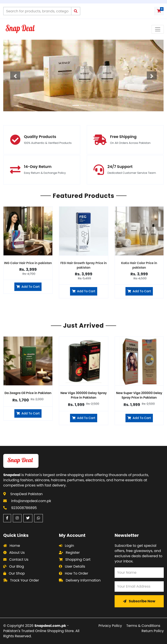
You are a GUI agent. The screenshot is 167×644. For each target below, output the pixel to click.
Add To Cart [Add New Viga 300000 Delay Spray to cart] (84, 418)
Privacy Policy (110, 626)
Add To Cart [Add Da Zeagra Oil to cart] (28, 413)
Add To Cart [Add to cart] (28, 287)
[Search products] (37, 11)
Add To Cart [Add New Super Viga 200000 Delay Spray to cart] (139, 418)
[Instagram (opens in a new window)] (17, 518)
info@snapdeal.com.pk (31, 501)
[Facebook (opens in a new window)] (7, 518)
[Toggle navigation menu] (158, 29)
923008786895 (24, 508)
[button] (15, 76)
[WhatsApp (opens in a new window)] (38, 518)
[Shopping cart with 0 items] (159, 11)
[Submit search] (76, 11)
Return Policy (153, 631)
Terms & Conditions (143, 626)
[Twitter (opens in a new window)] (28, 518)
